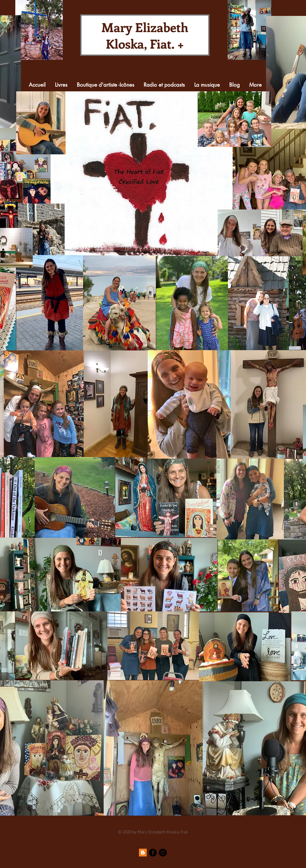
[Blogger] (143, 853)
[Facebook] (153, 853)
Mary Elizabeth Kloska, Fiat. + (145, 35)
